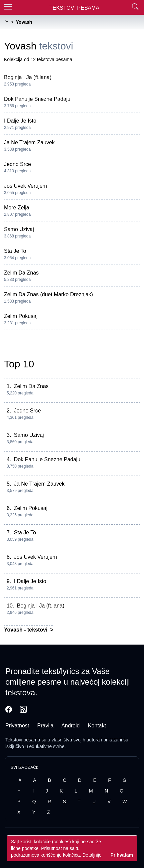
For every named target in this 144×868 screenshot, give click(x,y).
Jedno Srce (17, 164)
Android (70, 726)
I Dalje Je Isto (20, 121)
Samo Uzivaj (19, 229)
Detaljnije (92, 855)
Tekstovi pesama (23, 740)
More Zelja (17, 208)
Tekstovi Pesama (74, 8)
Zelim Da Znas (21, 273)
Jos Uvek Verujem (25, 186)
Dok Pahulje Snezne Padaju (37, 99)
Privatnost (17, 726)
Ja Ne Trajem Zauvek (29, 142)
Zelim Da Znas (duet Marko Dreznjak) (48, 294)
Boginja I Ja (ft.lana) (28, 77)
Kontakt (97, 726)
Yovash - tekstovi (26, 630)
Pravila (45, 726)
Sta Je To (15, 251)
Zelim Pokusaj (21, 316)
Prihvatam (122, 855)
